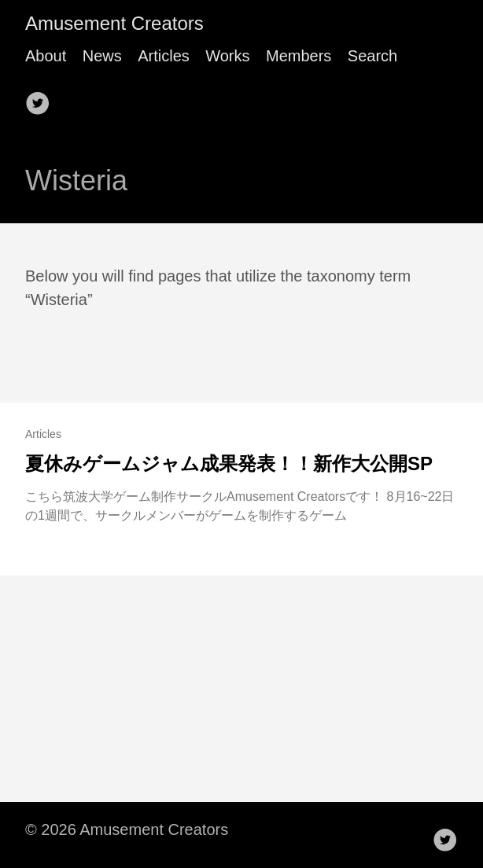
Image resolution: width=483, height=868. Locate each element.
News (102, 56)
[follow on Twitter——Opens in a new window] (42, 98)
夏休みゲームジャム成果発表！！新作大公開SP (229, 463)
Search (372, 56)
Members (299, 56)
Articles (164, 56)
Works (227, 56)
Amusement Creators (114, 23)
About (46, 56)
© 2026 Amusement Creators (127, 829)
